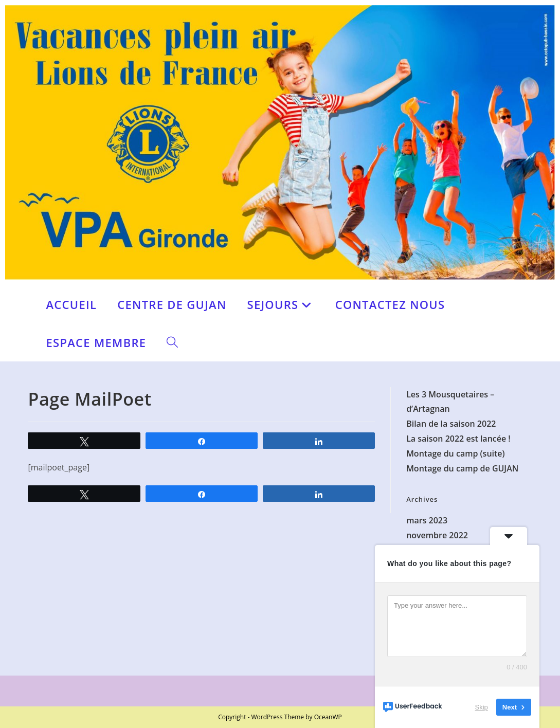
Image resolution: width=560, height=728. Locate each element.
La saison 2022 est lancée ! (458, 439)
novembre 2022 (437, 535)
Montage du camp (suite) (456, 453)
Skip (482, 707)
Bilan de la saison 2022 (451, 424)
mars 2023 (427, 520)
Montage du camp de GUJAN (462, 468)
